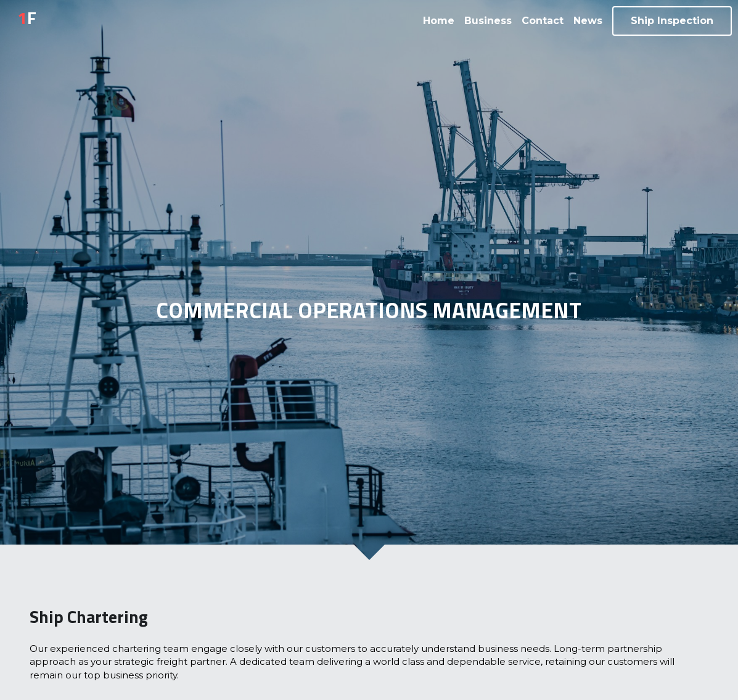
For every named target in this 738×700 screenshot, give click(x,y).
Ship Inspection (672, 21)
